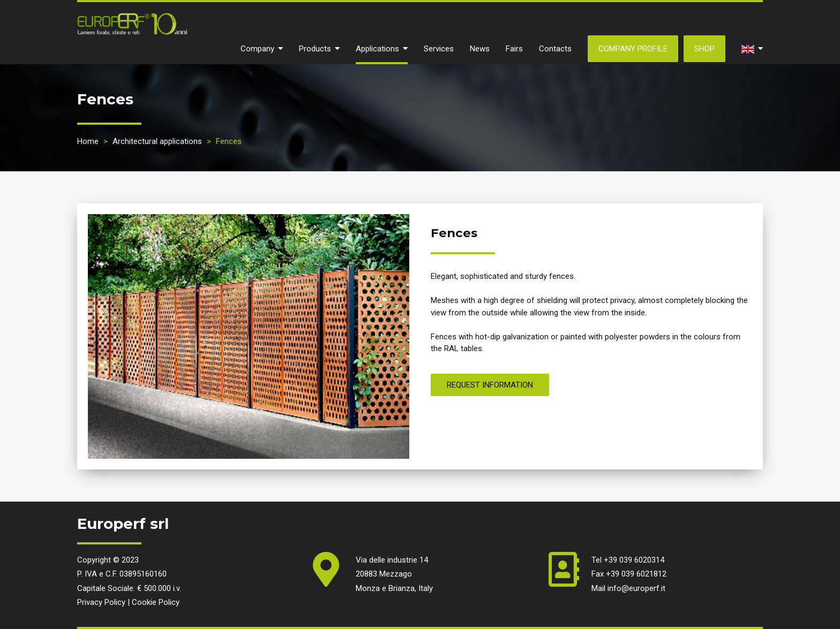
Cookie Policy (156, 602)
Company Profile (633, 49)
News (480, 49)
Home (88, 141)
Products (319, 49)
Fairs (514, 49)
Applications (382, 49)
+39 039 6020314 (634, 560)
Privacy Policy (101, 602)
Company (262, 49)
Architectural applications (157, 141)
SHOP (704, 49)
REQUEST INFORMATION (490, 385)
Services (439, 49)
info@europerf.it (636, 588)
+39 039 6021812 (636, 574)
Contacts (555, 49)
